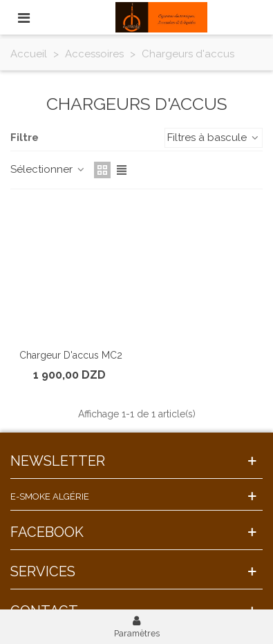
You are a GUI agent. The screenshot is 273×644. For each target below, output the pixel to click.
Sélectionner (48, 169)
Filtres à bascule (214, 138)
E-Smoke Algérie (50, 496)
